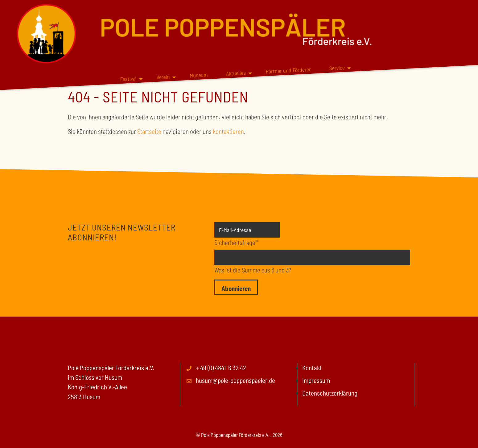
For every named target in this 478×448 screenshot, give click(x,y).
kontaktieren (228, 131)
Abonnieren (236, 288)
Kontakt (312, 368)
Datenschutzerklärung (330, 393)
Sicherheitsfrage (236, 242)
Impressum (316, 380)
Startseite (149, 131)
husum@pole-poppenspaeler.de (235, 380)
